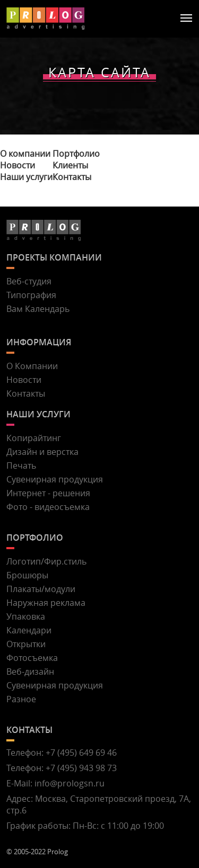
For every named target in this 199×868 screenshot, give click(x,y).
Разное (21, 699)
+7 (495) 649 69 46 (81, 753)
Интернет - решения (48, 493)
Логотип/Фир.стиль (46, 561)
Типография (31, 295)
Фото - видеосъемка (48, 507)
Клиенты (70, 165)
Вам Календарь (38, 309)
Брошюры (27, 575)
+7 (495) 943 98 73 (81, 768)
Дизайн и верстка (42, 452)
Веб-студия (29, 281)
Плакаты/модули (41, 589)
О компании (25, 154)
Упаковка (26, 616)
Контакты (72, 177)
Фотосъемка (32, 658)
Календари (29, 630)
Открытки (26, 644)
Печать (21, 466)
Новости (18, 165)
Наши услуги (26, 177)
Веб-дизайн (30, 672)
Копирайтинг (34, 438)
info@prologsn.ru (70, 783)
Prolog (58, 852)
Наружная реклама (46, 603)
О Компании (32, 366)
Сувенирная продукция (55, 479)
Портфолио (76, 154)
